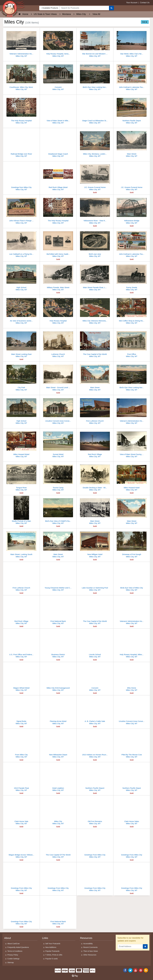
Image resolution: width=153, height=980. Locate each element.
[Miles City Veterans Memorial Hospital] (95, 310)
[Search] (111, 8)
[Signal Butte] (21, 711)
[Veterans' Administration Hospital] (132, 611)
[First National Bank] (58, 611)
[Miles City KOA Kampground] (58, 677)
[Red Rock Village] (95, 444)
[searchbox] (84, 8)
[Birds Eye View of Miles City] (132, 577)
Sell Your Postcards (53, 944)
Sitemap (11, 963)
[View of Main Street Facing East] (132, 444)
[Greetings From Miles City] (95, 844)
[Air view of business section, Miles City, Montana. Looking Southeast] (21, 310)
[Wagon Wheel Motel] (21, 677)
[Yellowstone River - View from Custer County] (95, 210)
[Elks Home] (132, 677)
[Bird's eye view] (95, 243)
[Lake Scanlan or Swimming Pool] (95, 577)
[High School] (21, 277)
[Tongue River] (21, 477)
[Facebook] (125, 970)
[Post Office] (132, 343)
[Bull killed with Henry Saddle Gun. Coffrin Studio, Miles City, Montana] (58, 243)
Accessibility (88, 944)
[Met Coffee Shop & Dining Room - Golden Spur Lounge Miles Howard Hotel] (132, 310)
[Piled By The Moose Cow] (132, 744)
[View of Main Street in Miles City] (58, 110)
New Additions (51, 947)
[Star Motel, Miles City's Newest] (132, 43)
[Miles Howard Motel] (21, 444)
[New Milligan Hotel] (95, 544)
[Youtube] (136, 970)
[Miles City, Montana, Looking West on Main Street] (95, 143)
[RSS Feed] (146, 970)
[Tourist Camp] (58, 477)
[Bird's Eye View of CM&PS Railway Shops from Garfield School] (58, 510)
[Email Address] (130, 946)
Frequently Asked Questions (18, 947)
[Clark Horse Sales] (132, 811)
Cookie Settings (13, 959)
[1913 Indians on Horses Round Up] (95, 744)
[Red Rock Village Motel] (58, 177)
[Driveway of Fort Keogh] (132, 544)
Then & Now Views (91, 951)
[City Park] (21, 377)
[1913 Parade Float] (21, 777)
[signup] (145, 946)
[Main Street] (132, 143)
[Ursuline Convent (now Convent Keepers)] (132, 711)
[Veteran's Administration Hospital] (132, 410)
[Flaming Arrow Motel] (58, 711)
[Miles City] (58, 811)
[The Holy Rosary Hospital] (21, 110)
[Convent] (58, 76)
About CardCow (14, 944)
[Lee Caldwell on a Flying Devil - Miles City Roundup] (21, 243)
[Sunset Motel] (58, 444)
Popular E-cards (52, 959)
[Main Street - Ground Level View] (58, 377)
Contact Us (145, 3)
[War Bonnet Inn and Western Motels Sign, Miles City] (95, 43)
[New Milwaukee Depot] (58, 744)
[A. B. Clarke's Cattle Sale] (95, 711)
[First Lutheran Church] (95, 410)
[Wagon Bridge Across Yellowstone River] (21, 844)
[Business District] (58, 644)
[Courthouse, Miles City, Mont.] (21, 76)
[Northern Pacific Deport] (95, 777)
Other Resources (90, 955)
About (8, 938)
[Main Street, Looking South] (21, 544)
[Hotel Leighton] (58, 777)
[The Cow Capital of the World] (95, 343)
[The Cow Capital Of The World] (58, 844)
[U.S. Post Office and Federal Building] (21, 644)
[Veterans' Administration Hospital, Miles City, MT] (21, 43)
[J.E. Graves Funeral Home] (95, 177)
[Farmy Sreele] (132, 277)
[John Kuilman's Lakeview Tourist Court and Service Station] (132, 76)
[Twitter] (130, 970)
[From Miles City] (21, 744)
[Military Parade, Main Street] (58, 277)
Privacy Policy (13, 955)
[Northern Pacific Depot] (132, 110)
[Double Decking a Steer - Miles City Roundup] (95, 477)
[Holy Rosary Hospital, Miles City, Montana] (132, 644)
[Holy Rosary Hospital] (58, 310)
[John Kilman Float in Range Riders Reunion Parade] (21, 210)
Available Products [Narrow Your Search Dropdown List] (49, 8)
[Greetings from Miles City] (21, 177)
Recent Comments (90, 947)
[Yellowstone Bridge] (132, 210)
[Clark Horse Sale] (21, 811)
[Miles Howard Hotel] (132, 477)
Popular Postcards (52, 951)
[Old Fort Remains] (95, 811)
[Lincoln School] (95, 644)
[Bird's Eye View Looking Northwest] (95, 76)
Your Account (132, 3)
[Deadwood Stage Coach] (58, 143)
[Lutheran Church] (58, 343)
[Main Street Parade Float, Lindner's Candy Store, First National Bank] (95, 277)
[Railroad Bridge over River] (21, 143)
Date (144, 22)
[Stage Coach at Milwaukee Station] (95, 110)
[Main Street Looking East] (21, 343)
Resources (86, 938)
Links (45, 938)
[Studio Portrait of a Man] (21, 510)
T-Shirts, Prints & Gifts (54, 955)
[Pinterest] (141, 970)
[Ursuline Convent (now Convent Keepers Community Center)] (58, 410)
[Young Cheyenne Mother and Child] (58, 577)
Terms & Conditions (15, 951)
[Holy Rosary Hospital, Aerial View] (58, 43)
